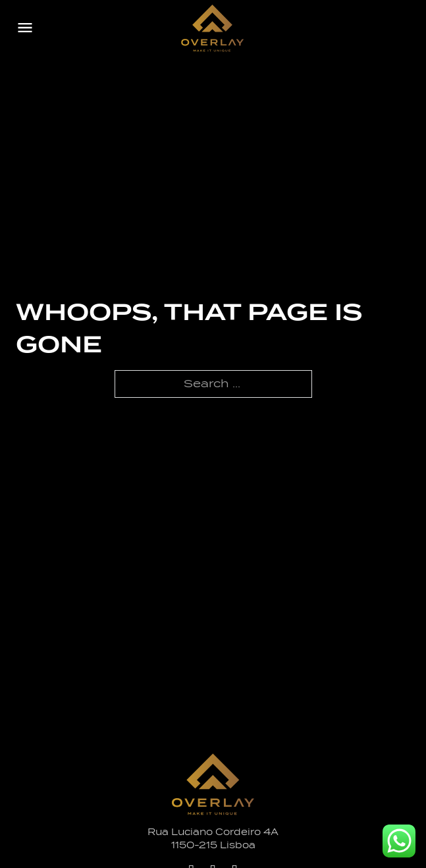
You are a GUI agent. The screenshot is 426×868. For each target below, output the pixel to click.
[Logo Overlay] (213, 28)
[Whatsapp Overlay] (399, 841)
